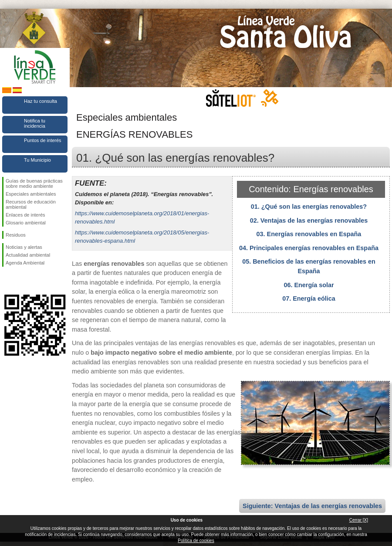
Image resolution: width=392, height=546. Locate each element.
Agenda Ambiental (25, 263)
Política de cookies (196, 541)
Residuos (16, 235)
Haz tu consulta (41, 101)
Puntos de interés (43, 140)
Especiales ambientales (31, 194)
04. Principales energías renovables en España (309, 248)
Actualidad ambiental (28, 255)
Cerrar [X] (359, 520)
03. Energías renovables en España (309, 234)
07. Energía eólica (309, 298)
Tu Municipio (37, 160)
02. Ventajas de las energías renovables (309, 220)
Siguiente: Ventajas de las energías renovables (312, 506)
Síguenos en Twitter (22, 281)
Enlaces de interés (25, 215)
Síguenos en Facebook (7, 281)
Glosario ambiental (26, 223)
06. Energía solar (309, 285)
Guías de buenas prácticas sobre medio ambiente (34, 183)
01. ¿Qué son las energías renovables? (309, 207)
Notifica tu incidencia (35, 123)
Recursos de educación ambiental (31, 204)
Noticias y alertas (24, 247)
